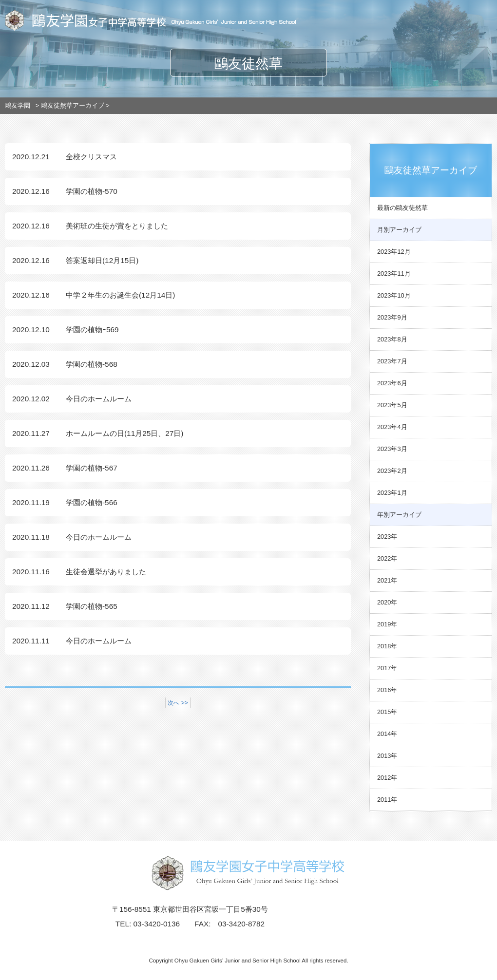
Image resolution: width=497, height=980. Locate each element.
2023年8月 (392, 339)
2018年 (387, 646)
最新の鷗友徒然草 (402, 208)
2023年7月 (392, 361)
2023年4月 (392, 427)
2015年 (387, 712)
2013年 (387, 756)
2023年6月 (392, 383)
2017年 (387, 668)
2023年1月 (392, 493)
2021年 (387, 580)
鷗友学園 (18, 105)
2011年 (387, 800)
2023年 (387, 537)
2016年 (387, 690)
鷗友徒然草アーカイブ (73, 105)
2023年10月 (394, 295)
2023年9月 (392, 317)
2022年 (387, 558)
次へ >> (178, 703)
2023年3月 (392, 449)
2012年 (387, 778)
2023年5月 (392, 405)
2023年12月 (394, 252)
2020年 (387, 602)
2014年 (387, 734)
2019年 (387, 624)
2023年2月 (392, 471)
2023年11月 (394, 273)
